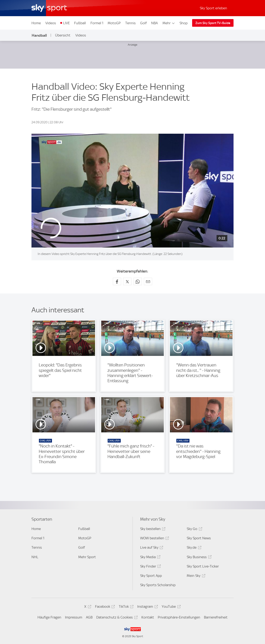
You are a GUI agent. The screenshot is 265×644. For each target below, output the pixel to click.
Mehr (169, 23)
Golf (143, 23)
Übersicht (63, 35)
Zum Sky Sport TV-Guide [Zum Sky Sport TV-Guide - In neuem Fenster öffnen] (213, 23)
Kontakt (148, 617)
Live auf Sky (151, 548)
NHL (35, 557)
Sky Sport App (151, 576)
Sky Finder (150, 567)
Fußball (80, 23)
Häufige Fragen (49, 617)
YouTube (170, 607)
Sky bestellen (152, 529)
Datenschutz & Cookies (116, 618)
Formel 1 (97, 23)
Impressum (74, 617)
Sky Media (150, 558)
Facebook (104, 607)
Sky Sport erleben (213, 8)
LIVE (66, 23)
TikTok (126, 607)
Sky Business (198, 558)
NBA (154, 23)
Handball (39, 35)
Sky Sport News (199, 538)
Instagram (147, 607)
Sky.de (193, 548)
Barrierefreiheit (216, 617)
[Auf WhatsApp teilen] (138, 281)
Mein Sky (195, 576)
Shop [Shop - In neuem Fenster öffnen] (184, 23)
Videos (51, 23)
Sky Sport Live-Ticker (203, 566)
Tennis (130, 23)
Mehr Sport (87, 557)
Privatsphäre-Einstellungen (179, 617)
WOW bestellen (154, 539)
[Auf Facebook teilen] (117, 281)
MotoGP (114, 23)
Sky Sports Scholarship (158, 585)
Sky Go (194, 529)
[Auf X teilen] (127, 281)
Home (36, 23)
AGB (89, 617)
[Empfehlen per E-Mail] (148, 281)
